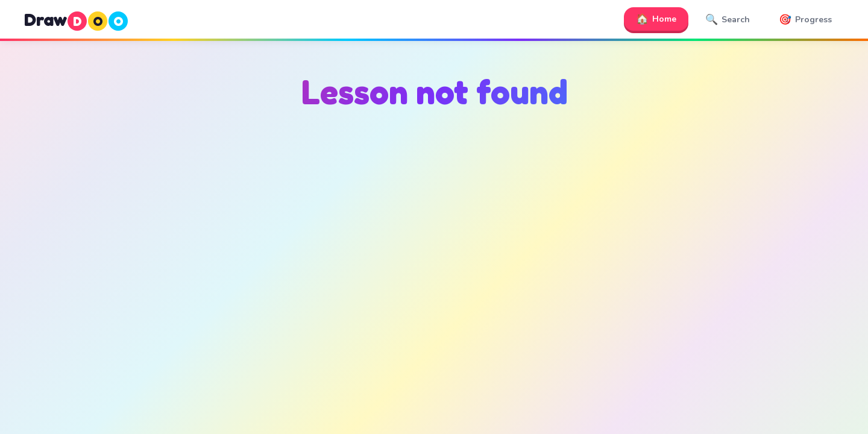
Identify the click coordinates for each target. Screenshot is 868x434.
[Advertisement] (434, 242)
